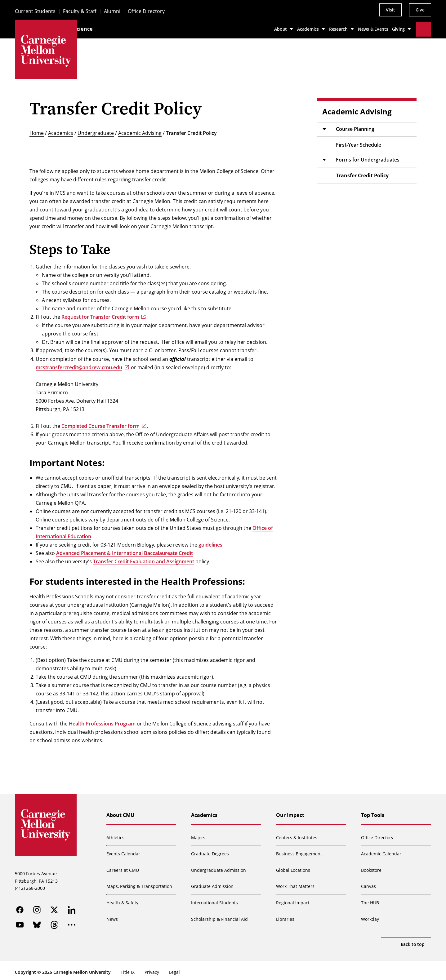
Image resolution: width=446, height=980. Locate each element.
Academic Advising (140, 129)
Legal (174, 969)
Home (37, 129)
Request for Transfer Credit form (100, 313)
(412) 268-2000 (30, 885)
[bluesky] (37, 922)
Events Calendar (124, 850)
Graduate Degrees (211, 850)
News (112, 915)
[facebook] (20, 907)
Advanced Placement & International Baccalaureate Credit (125, 549)
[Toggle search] (424, 27)
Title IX (128, 969)
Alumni (112, 11)
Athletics (116, 834)
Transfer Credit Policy (191, 129)
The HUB (370, 899)
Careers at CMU (123, 866)
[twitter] (55, 907)
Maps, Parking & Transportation (140, 883)
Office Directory (146, 11)
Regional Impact (293, 899)
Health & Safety (123, 899)
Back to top (413, 940)
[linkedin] (72, 907)
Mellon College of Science (115, 27)
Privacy (152, 969)
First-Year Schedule (359, 141)
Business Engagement (299, 850)
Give (420, 10)
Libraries (285, 915)
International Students (215, 899)
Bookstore (372, 866)
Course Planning (355, 125)
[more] (72, 922)
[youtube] (20, 922)
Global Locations (293, 866)
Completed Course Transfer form (100, 422)
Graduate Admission (213, 883)
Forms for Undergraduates (368, 156)
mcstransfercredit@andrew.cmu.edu (79, 364)
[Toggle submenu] (324, 126)
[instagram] (37, 907)
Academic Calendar (381, 850)
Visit (390, 10)
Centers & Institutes (297, 834)
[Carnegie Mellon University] (46, 51)
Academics (61, 129)
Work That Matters (296, 883)
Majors (199, 834)
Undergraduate (96, 129)
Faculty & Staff (80, 11)
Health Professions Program (102, 720)
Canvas (369, 883)
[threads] (55, 922)
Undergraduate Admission (219, 866)
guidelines (210, 541)
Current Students (35, 11)
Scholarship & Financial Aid (220, 915)
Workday (370, 915)
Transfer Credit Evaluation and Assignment (144, 558)
